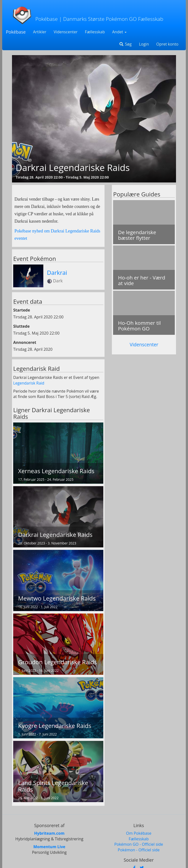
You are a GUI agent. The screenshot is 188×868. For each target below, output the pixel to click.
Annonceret (25, 342)
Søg (125, 44)
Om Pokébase (139, 833)
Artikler (40, 32)
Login (144, 44)
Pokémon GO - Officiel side (139, 844)
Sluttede (21, 326)
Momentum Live (49, 847)
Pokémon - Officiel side (139, 850)
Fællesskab (95, 32)
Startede (22, 310)
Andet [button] (119, 32)
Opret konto (167, 44)
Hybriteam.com (49, 833)
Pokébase (16, 32)
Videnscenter (65, 32)
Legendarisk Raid (29, 383)
